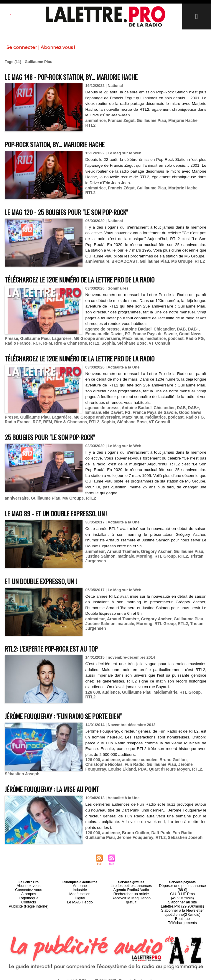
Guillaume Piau (148, 120)
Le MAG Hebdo (80, 894)
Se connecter (22, 47)
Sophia (91, 345)
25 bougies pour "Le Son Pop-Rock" (58, 437)
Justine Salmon (100, 555)
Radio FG (184, 340)
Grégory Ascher (152, 551)
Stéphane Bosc (113, 345)
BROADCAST (122, 267)
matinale (124, 555)
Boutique (182, 905)
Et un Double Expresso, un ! (47, 580)
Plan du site (91, 974)
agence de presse (102, 332)
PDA (104, 768)
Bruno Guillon (168, 760)
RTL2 (198, 120)
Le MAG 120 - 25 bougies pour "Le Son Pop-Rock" (77, 212)
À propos (29, 887)
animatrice (95, 120)
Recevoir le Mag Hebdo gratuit (131, 890)
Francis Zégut (119, 120)
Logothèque (29, 890)
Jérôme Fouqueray (169, 764)
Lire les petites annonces (131, 880)
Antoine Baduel (133, 332)
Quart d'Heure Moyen (130, 768)
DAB (176, 332)
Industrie (80, 883)
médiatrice (147, 340)
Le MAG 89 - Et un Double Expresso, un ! (65, 513)
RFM (33, 345)
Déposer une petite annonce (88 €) (182, 882)
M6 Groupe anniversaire (92, 340)
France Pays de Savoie (151, 336)
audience (110, 692)
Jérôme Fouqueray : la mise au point (60, 783)
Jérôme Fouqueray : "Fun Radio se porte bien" (74, 716)
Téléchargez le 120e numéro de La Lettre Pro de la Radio (93, 282)
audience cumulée (137, 760)
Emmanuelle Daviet (103, 336)
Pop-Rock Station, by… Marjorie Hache (64, 144)
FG (125, 336)
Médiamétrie (161, 692)
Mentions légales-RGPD (152, 970)
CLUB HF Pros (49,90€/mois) (182, 887)
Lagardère (58, 340)
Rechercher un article (131, 887)
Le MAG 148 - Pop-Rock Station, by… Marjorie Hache (83, 76)
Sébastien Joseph (179, 768)
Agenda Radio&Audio (131, 883)
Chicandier (159, 332)
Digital (80, 890)
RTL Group (161, 555)
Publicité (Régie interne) (28, 898)
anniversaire (97, 267)
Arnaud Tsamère (121, 551)
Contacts (28, 894)
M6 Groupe (176, 267)
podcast (166, 340)
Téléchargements (183, 908)
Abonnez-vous (29, 880)
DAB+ (187, 332)
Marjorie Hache (178, 120)
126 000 (92, 692)
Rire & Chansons (55, 345)
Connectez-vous (29, 883)
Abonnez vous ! (58, 47)
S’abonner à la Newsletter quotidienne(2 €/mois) (182, 899)
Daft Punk (157, 827)
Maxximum (126, 340)
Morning (141, 555)
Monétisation (80, 887)
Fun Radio (111, 764)
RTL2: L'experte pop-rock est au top (60, 648)
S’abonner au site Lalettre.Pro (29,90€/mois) (182, 892)
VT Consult (139, 345)
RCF (23, 345)
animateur (94, 551)
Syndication (120, 974)
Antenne (80, 880)
